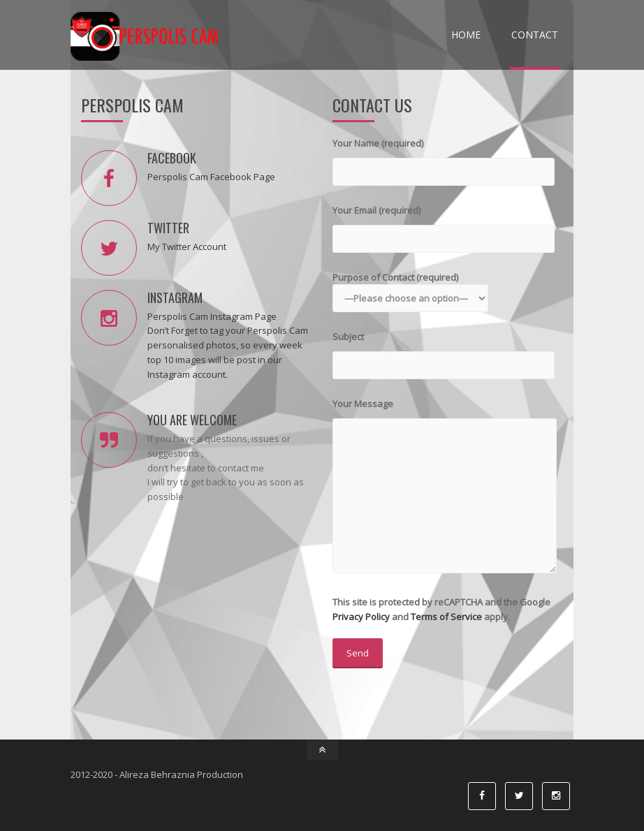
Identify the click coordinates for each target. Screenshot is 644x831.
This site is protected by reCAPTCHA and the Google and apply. (441, 632)
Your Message (445, 487)
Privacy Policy (361, 617)
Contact (535, 35)
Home (466, 35)
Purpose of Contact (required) (410, 288)
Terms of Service (446, 617)
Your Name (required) (444, 157)
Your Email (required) (444, 225)
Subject (444, 351)
